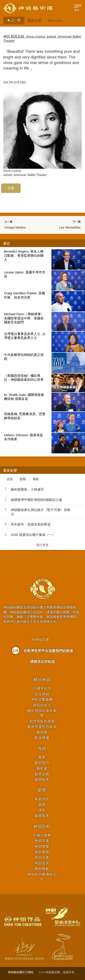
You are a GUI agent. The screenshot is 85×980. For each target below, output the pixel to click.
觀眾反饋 (34, 20)
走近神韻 (42, 694)
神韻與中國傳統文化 (42, 877)
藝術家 (42, 732)
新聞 (23, 479)
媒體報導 (42, 779)
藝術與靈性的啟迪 (42, 726)
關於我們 (42, 763)
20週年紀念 (42, 688)
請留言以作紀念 (43, 661)
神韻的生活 (42, 705)
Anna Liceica (55, 20)
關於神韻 (42, 680)
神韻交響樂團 (42, 699)
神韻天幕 (42, 857)
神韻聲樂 (42, 846)
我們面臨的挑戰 (42, 721)
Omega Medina (15, 227)
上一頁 (13, 20)
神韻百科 (42, 826)
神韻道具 (42, 863)
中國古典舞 (42, 835)
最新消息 (42, 799)
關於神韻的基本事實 (42, 713)
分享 (11, 188)
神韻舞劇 (42, 869)
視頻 (42, 749)
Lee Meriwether (70, 227)
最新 (42, 757)
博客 (36, 479)
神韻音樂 (42, 841)
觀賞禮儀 (42, 738)
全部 (10, 479)
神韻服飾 (42, 852)
